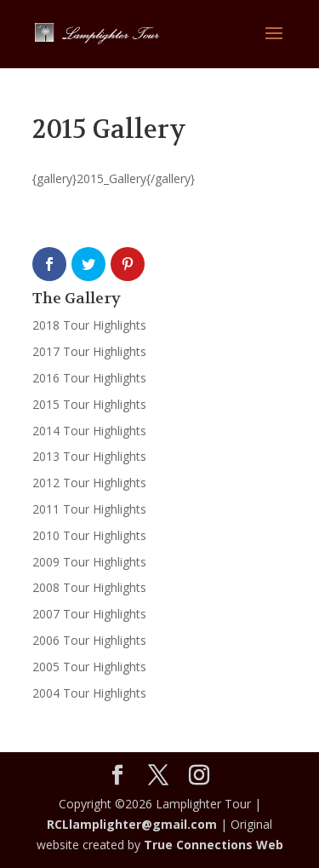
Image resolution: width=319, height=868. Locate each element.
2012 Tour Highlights (89, 483)
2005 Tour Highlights (89, 667)
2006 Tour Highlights (89, 640)
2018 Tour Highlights (89, 325)
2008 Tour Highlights (89, 587)
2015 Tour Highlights (89, 404)
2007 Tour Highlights (89, 614)
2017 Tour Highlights (89, 351)
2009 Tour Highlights (89, 562)
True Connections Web (214, 845)
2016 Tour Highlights (89, 378)
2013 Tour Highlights (89, 456)
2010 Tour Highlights (89, 535)
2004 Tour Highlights (89, 693)
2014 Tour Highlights (89, 431)
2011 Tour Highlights (89, 509)
